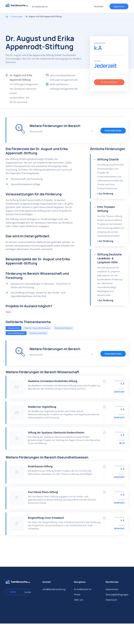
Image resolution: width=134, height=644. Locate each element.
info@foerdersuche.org (54, 589)
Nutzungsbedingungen (117, 595)
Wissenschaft (13, 328)
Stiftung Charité (108, 159)
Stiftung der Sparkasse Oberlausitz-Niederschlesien (56, 433)
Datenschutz (112, 589)
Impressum (111, 600)
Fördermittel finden (113, 131)
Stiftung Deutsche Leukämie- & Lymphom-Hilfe (109, 258)
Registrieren (119, 6)
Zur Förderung (106, 194)
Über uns (79, 600)
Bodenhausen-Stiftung (40, 466)
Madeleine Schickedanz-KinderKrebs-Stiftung (52, 381)
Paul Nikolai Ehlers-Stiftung (43, 492)
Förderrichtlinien (109, 82)
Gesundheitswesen (16, 333)
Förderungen (17, 16)
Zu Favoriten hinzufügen (104, 381)
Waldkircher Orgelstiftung (42, 407)
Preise (77, 595)
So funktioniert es (40, 7)
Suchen (26, 592)
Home (7, 16)
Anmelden (99, 6)
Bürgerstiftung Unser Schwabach (46, 518)
